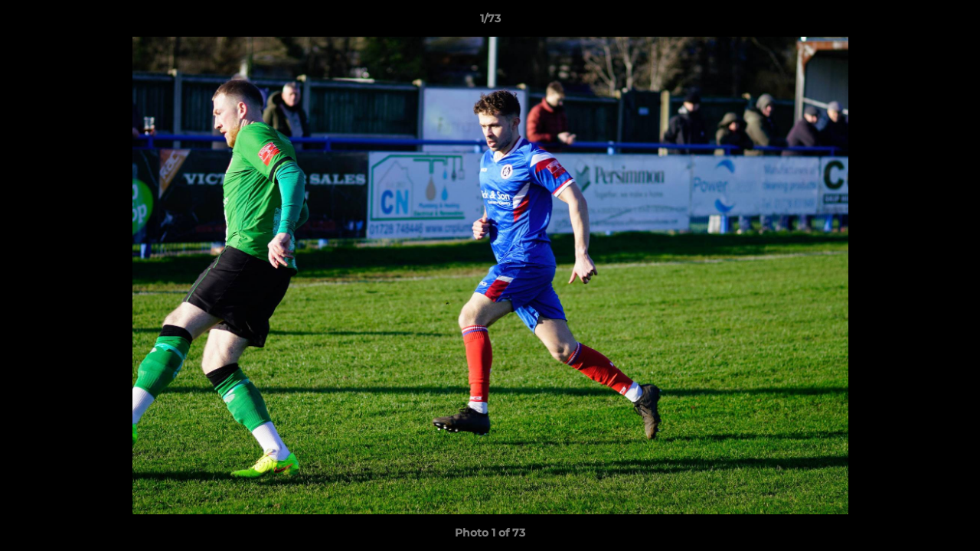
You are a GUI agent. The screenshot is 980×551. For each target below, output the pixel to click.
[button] (952, 22)
